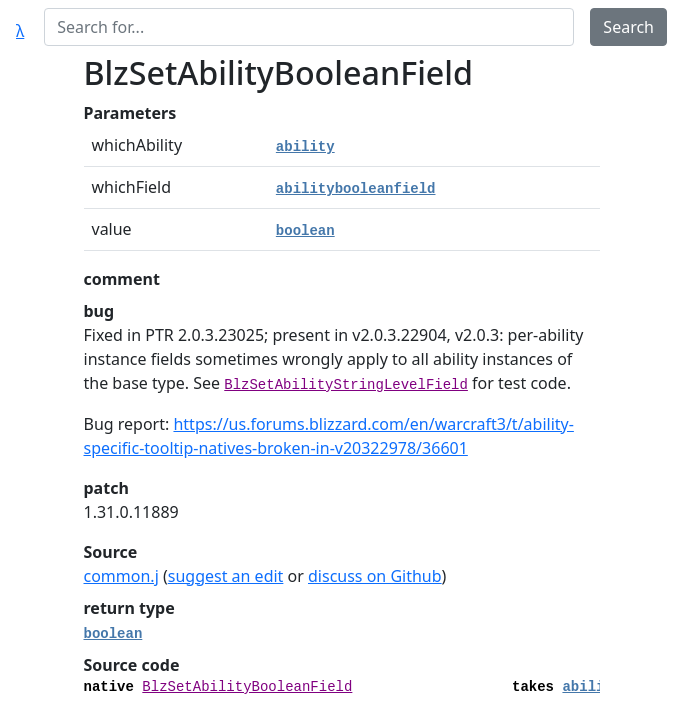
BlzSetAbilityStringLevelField (346, 385)
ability (305, 147)
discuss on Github (375, 576)
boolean (305, 231)
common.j (121, 576)
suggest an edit (226, 576)
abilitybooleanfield (356, 189)
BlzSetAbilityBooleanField (247, 687)
